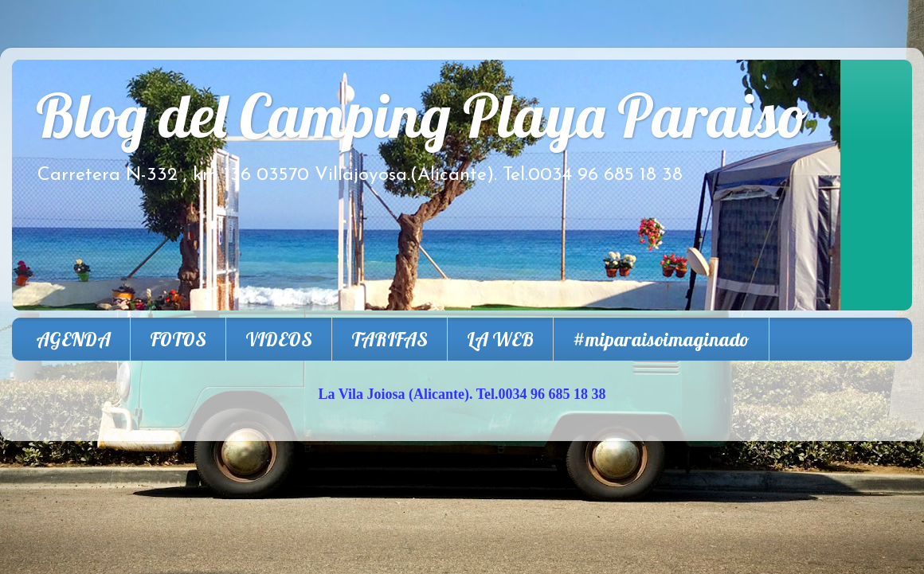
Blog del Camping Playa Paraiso (422, 115)
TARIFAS (390, 339)
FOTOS (178, 339)
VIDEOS (279, 339)
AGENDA (73, 339)
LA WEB (500, 339)
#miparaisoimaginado (661, 339)
